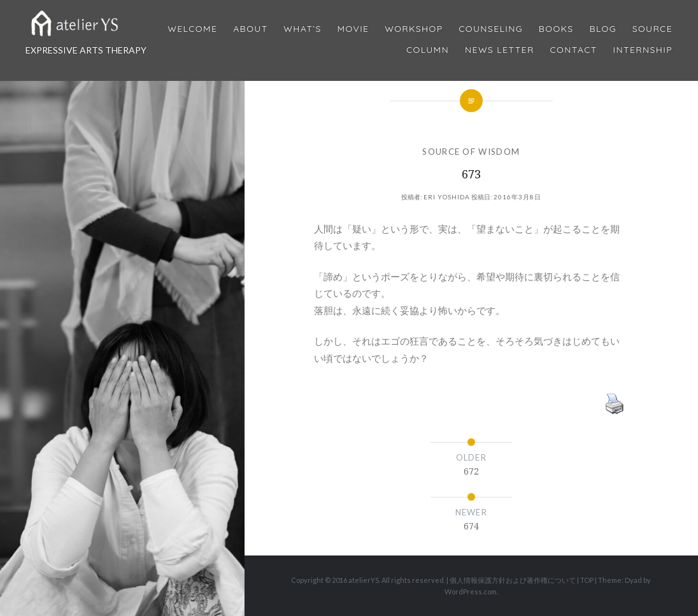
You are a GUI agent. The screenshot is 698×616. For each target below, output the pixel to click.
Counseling (491, 29)
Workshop (414, 29)
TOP (587, 580)
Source (652, 29)
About (250, 29)
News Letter (500, 50)
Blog (602, 29)
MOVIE (353, 29)
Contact (574, 50)
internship (643, 50)
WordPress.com (471, 591)
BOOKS (556, 29)
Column (428, 50)
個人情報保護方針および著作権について (513, 580)
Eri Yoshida (447, 197)
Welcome (192, 29)
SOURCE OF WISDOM (471, 152)
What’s (302, 29)
